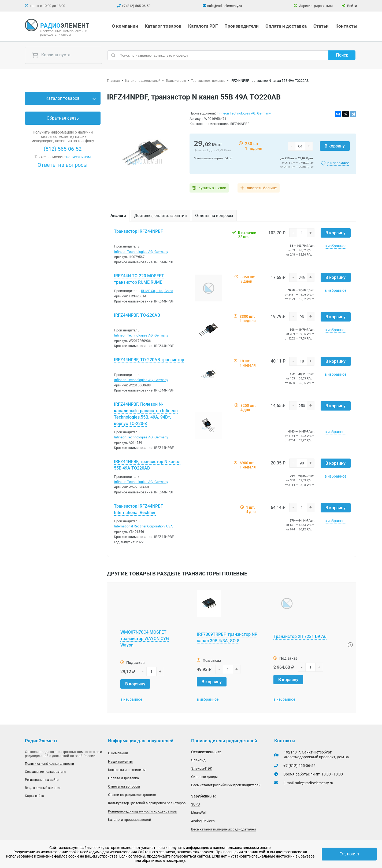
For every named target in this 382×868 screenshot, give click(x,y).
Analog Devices (203, 821)
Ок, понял (349, 854)
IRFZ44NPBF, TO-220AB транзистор (149, 360)
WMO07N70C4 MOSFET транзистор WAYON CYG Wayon (145, 639)
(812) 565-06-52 (63, 149)
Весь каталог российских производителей (226, 785)
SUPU (195, 804)
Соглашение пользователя (46, 772)
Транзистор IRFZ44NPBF (138, 231)
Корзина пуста (51, 55)
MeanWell (199, 813)
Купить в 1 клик (212, 188)
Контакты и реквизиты (127, 770)
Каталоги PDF (203, 26)
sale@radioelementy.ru (225, 6)
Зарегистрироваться (313, 6)
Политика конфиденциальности (49, 764)
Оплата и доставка (286, 26)
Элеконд (198, 760)
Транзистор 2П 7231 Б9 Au (300, 636)
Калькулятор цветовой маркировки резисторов (147, 803)
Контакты (346, 26)
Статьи (321, 26)
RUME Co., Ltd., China (157, 291)
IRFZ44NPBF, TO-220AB (137, 315)
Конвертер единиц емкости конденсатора (142, 811)
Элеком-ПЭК (202, 768)
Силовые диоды (204, 777)
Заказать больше (262, 188)
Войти (349, 6)
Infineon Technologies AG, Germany (244, 113)
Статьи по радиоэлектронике (132, 795)
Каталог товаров (163, 26)
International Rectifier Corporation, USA (143, 526)
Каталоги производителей (130, 820)
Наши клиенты (120, 761)
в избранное (338, 163)
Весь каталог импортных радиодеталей (224, 829)
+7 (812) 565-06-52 (136, 6)
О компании (125, 26)
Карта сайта (34, 796)
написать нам (78, 157)
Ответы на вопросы (63, 165)
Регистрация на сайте (42, 780)
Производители (242, 26)
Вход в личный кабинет (43, 788)
